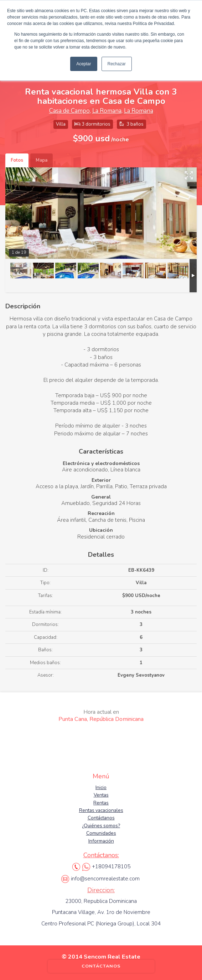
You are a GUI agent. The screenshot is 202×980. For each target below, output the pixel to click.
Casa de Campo (69, 111)
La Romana (107, 111)
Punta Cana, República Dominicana (101, 716)
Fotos (17, 160)
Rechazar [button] (117, 64)
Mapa (42, 160)
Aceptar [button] (84, 64)
